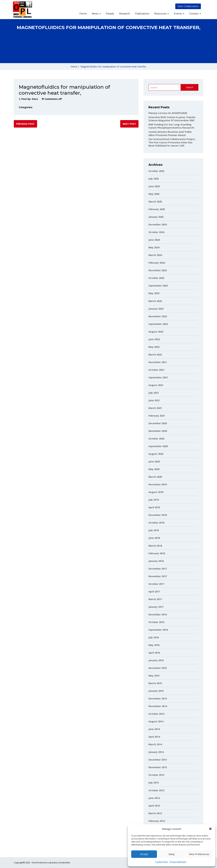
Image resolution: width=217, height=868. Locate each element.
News (96, 14)
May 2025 (154, 194)
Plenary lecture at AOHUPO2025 (168, 113)
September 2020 (158, 446)
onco (35, 99)
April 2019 (154, 507)
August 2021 (156, 385)
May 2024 (154, 247)
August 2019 (156, 492)
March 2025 (155, 202)
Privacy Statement (178, 862)
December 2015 (158, 668)
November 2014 (158, 706)
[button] (210, 829)
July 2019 (154, 500)
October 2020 (156, 439)
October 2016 (156, 622)
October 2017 (156, 584)
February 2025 (157, 209)
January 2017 (156, 607)
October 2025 (156, 171)
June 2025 (154, 186)
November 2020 (158, 431)
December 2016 (158, 614)
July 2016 (154, 637)
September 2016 (158, 630)
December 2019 (158, 484)
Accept (144, 854)
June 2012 (154, 798)
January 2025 (156, 217)
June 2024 (154, 240)
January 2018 (156, 561)
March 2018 (155, 546)
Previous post (25, 124)
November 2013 (158, 767)
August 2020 (156, 454)
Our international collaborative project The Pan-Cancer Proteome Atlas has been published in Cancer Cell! (172, 142)
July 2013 (154, 783)
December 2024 (158, 224)
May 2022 (154, 347)
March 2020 (155, 477)
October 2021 (156, 370)
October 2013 (156, 775)
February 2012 (157, 821)
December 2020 (158, 423)
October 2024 (156, 232)
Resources (161, 14)
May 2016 (154, 645)
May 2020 (154, 469)
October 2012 (156, 790)
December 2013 (158, 760)
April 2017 (154, 592)
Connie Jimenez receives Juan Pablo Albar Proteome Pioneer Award (170, 133)
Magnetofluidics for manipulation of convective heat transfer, (113, 67)
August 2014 (156, 721)
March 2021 (155, 408)
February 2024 (157, 263)
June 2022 (154, 339)
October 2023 (156, 278)
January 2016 (156, 660)
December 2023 (158, 270)
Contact (195, 14)
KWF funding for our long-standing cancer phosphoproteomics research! (171, 126)
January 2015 (156, 691)
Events (179, 14)
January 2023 (156, 309)
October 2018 (156, 523)
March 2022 (155, 355)
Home (83, 14)
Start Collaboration (188, 6)
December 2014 (158, 699)
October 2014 (156, 714)
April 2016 (154, 653)
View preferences (199, 854)
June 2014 (154, 729)
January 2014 (156, 752)
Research (125, 14)
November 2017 (158, 576)
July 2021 (154, 393)
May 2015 (154, 676)
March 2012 (155, 813)
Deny (172, 854)
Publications (142, 14)
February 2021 (157, 416)
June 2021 (154, 400)
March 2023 (155, 301)
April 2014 (154, 737)
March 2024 (155, 255)
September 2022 (158, 324)
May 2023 (154, 293)
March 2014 (155, 744)
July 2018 (154, 530)
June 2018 (154, 538)
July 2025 (154, 179)
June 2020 (154, 461)
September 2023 (158, 286)
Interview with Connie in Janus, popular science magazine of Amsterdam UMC (172, 119)
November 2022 (158, 316)
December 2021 (158, 362)
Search (190, 87)
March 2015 (155, 683)
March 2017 (155, 599)
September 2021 (158, 377)
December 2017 (158, 569)
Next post (129, 124)
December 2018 (158, 515)
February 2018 (157, 553)
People (110, 14)
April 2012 (154, 806)
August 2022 (156, 332)
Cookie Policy (162, 862)
